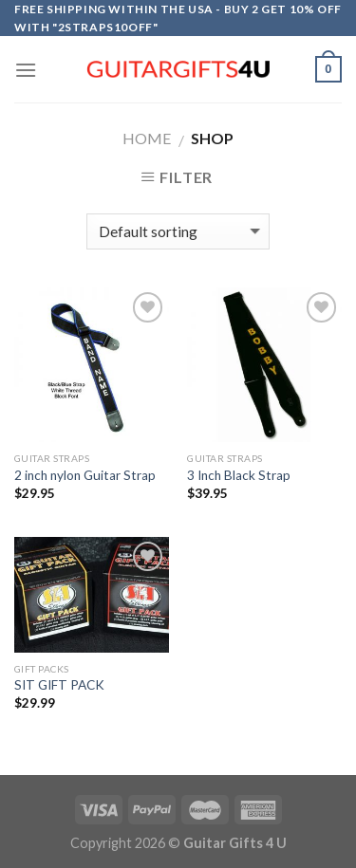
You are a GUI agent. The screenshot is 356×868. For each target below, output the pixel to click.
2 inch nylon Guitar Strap (85, 475)
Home (147, 138)
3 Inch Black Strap (239, 475)
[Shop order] (178, 232)
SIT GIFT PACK (59, 685)
